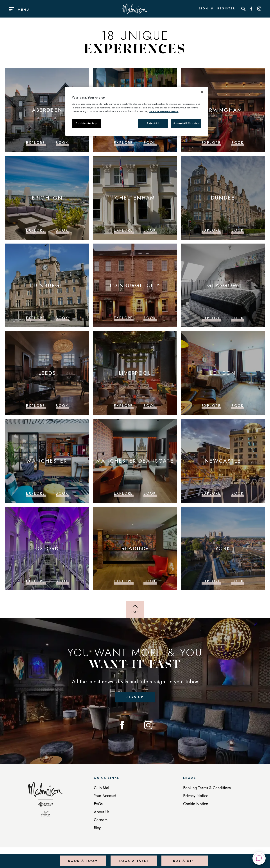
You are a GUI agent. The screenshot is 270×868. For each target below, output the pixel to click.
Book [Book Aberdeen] (62, 142)
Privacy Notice (196, 797)
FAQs (98, 805)
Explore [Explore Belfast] (123, 142)
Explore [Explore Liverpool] (123, 406)
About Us (102, 813)
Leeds (47, 373)
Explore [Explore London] (211, 406)
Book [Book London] (238, 406)
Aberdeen (47, 110)
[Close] (202, 92)
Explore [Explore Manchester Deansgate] (123, 493)
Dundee (223, 198)
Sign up (135, 697)
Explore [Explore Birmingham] (211, 142)
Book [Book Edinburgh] (62, 318)
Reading (135, 548)
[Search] (243, 9)
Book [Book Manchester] (62, 493)
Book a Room (82, 858)
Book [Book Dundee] (238, 230)
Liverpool (135, 373)
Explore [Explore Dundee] (211, 230)
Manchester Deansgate (135, 461)
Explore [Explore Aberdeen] (36, 142)
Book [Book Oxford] (62, 581)
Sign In (206, 9)
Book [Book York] (238, 581)
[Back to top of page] (135, 609)
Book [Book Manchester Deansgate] (150, 493)
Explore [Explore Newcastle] (211, 493)
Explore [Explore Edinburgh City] (123, 318)
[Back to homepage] (46, 803)
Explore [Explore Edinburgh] (36, 318)
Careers (101, 821)
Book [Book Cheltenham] (150, 230)
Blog (98, 829)
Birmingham (223, 110)
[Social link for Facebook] (251, 9)
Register (226, 9)
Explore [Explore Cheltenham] (123, 230)
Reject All (153, 123)
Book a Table (133, 858)
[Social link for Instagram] (259, 9)
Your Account (105, 797)
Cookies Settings (87, 123)
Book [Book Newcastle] (238, 493)
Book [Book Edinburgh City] (150, 318)
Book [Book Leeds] (62, 406)
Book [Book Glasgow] (238, 318)
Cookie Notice (196, 805)
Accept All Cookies (186, 123)
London (223, 373)
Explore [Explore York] (211, 581)
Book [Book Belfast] (150, 142)
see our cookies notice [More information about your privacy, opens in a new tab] (164, 111)
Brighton (47, 198)
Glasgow (223, 285)
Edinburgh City (135, 285)
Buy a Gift (184, 858)
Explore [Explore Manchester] (36, 493)
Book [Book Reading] (150, 581)
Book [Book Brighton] (62, 230)
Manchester (47, 461)
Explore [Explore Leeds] (36, 406)
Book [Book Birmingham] (238, 142)
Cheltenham (135, 198)
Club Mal (101, 789)
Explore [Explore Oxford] (36, 581)
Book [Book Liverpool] (150, 406)
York (223, 548)
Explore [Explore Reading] (123, 581)
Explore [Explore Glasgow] (211, 318)
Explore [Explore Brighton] (36, 230)
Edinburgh (47, 285)
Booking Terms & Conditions (207, 789)
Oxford (47, 548)
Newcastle (223, 461)
